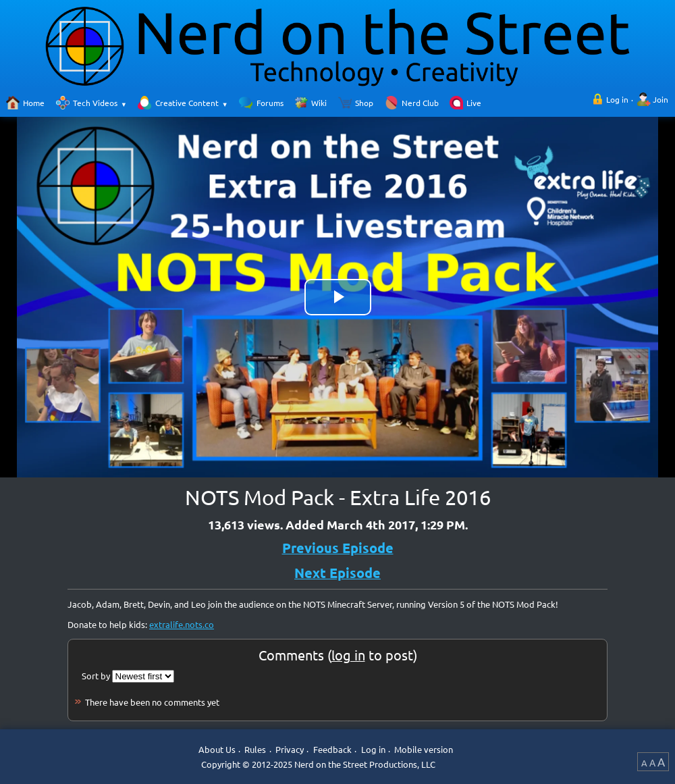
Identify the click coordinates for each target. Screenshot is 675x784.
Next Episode (337, 573)
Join (660, 99)
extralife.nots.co (182, 624)
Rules (255, 750)
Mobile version (424, 750)
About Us (217, 750)
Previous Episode (338, 548)
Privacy (290, 750)
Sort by (96, 676)
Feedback (332, 750)
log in (348, 655)
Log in (617, 99)
